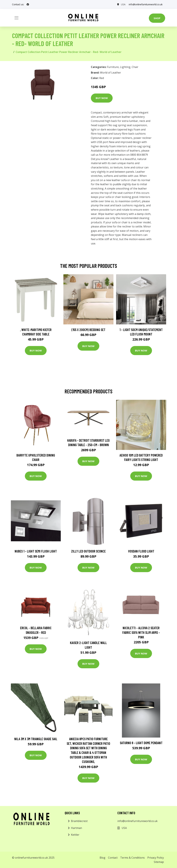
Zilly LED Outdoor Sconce (88, 551)
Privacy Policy (156, 858)
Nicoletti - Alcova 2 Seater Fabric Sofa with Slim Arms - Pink (141, 632)
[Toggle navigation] (16, 18)
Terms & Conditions (132, 858)
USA (123, 4)
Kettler (75, 835)
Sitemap (159, 862)
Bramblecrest (79, 821)
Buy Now (102, 98)
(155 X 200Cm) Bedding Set (88, 330)
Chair (135, 67)
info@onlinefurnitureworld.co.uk (146, 4)
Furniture (113, 67)
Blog (102, 858)
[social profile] (28, 4)
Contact (113, 858)
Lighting (125, 67)
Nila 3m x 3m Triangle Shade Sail (36, 739)
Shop (157, 18)
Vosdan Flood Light (141, 551)
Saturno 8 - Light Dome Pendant (141, 743)
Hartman (76, 828)
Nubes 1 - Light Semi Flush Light (36, 551)
